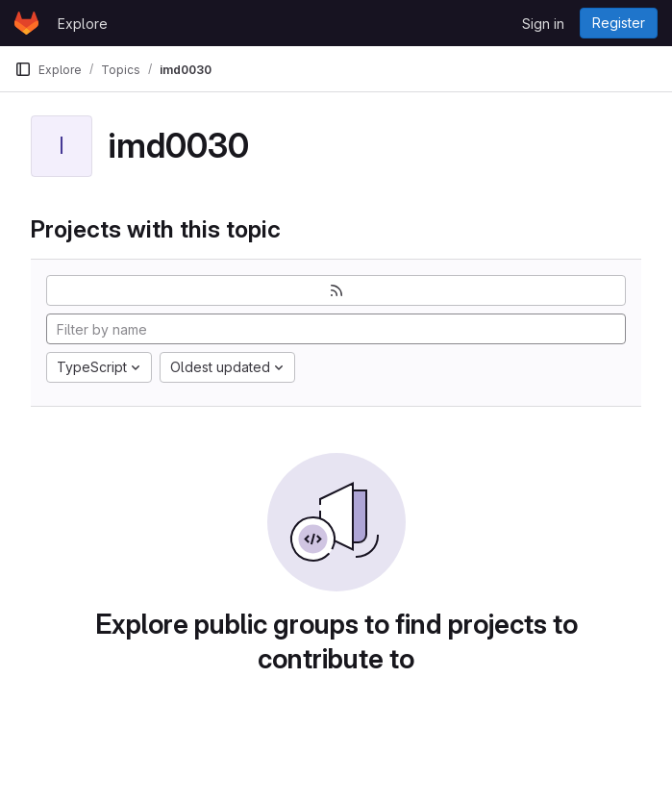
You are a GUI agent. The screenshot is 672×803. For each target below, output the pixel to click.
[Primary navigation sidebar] (23, 69)
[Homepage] (26, 23)
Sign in (543, 24)
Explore (83, 24)
